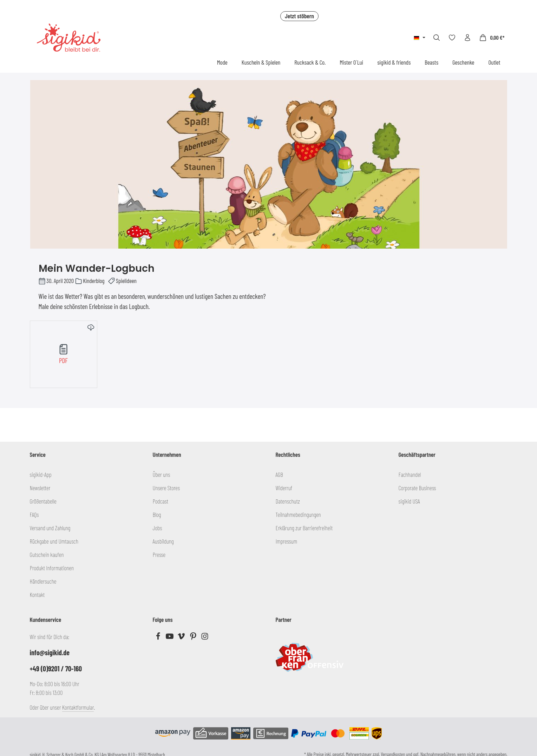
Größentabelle (43, 501)
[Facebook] (159, 638)
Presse (159, 554)
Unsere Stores (166, 488)
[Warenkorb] (492, 38)
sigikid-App (41, 474)
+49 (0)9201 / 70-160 (56, 669)
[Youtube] (170, 638)
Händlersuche (43, 581)
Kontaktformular (78, 707)
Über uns (162, 474)
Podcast (161, 501)
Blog (157, 514)
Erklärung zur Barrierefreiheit (304, 528)
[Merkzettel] (452, 38)
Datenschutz (288, 501)
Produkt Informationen (52, 568)
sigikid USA (409, 501)
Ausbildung (163, 541)
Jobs (158, 528)
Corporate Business (417, 488)
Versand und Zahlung (50, 528)
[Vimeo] (182, 638)
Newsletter (40, 488)
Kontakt (37, 594)
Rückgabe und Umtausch (54, 541)
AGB (279, 474)
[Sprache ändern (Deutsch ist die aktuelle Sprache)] (420, 38)
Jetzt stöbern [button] (299, 16)
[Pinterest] (194, 638)
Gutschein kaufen (47, 554)
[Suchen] (437, 38)
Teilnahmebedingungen (298, 514)
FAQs (34, 514)
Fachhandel (410, 474)
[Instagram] (205, 638)
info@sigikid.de (50, 652)
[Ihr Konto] (467, 38)
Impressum (287, 541)
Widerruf (284, 488)
